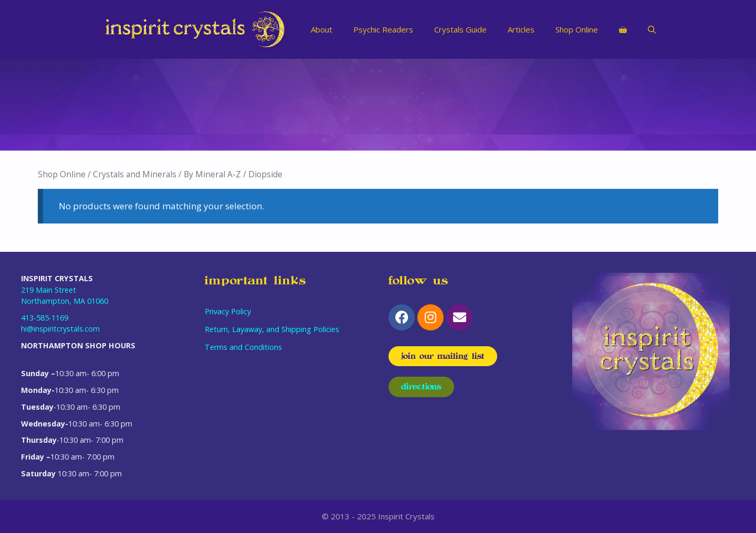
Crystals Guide (460, 29)
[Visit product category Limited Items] (267, 105)
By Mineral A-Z (212, 174)
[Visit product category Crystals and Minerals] (563, 105)
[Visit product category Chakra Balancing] (637, 105)
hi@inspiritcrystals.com (60, 329)
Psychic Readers (383, 29)
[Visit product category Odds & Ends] (193, 105)
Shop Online (577, 29)
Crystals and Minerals (135, 174)
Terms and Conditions (243, 347)
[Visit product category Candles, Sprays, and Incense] (711, 105)
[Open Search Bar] (652, 29)
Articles (521, 29)
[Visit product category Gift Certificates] (489, 105)
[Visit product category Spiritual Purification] (45, 105)
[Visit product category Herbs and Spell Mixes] (415, 105)
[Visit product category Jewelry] (341, 105)
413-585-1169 (45, 318)
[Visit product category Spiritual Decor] (119, 105)
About (322, 29)
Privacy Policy (228, 311)
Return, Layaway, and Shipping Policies (272, 329)
